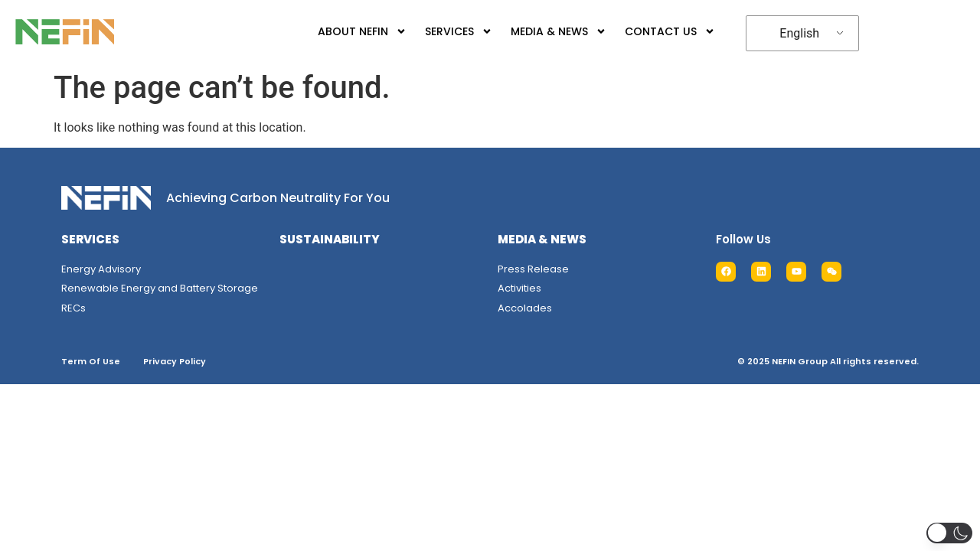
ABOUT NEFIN (362, 31)
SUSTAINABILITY (330, 239)
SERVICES (459, 31)
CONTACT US (670, 31)
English (799, 33)
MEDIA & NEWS (559, 31)
